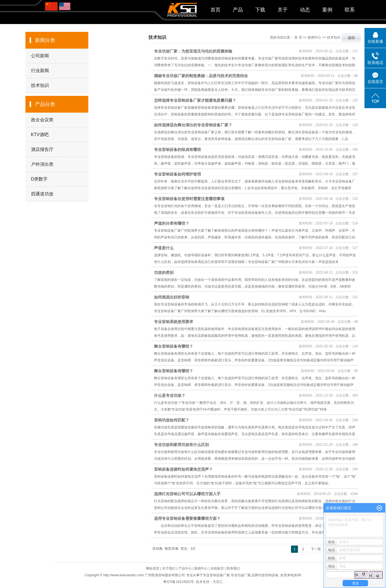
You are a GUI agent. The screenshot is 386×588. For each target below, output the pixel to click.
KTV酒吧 (40, 135)
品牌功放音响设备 (265, 575)
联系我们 (233, 568)
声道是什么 (164, 248)
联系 (350, 10)
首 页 (298, 37)
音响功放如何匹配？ (172, 420)
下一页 (316, 549)
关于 (283, 10)
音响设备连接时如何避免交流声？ (183, 469)
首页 (216, 10)
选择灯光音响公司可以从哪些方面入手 (187, 494)
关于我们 (169, 568)
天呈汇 (218, 582)
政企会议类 (42, 120)
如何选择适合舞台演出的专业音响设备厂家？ (193, 125)
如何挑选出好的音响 (172, 297)
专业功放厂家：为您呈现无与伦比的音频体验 (193, 51)
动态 (305, 10)
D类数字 (39, 179)
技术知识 (40, 85)
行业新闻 (40, 71)
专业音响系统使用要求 (174, 322)
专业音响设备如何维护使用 (177, 174)
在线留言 (217, 568)
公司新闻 (40, 56)
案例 (327, 10)
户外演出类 (42, 164)
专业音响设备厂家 (216, 575)
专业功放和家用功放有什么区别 (181, 445)
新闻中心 (314, 37)
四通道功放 (42, 194)
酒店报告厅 (42, 149)
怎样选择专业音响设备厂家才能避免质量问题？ (195, 100)
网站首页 (153, 568)
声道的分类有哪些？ (172, 223)
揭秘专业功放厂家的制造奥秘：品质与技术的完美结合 (201, 76)
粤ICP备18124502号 (178, 582)
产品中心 (185, 568)
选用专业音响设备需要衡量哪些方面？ (187, 518)
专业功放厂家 (241, 575)
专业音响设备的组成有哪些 (177, 150)
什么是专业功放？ (170, 395)
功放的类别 (164, 272)
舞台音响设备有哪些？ (174, 346)
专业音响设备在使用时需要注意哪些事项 (189, 199)
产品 (238, 10)
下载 (260, 10)
